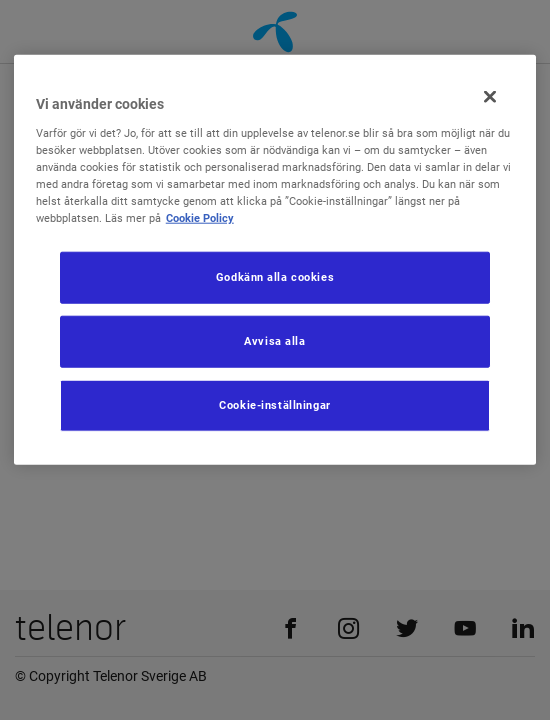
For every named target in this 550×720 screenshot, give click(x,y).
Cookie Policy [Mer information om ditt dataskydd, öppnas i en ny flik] (200, 218)
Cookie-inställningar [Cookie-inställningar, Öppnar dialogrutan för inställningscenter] (274, 405)
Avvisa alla (274, 341)
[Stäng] (490, 97)
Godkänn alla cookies (275, 277)
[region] (275, 260)
